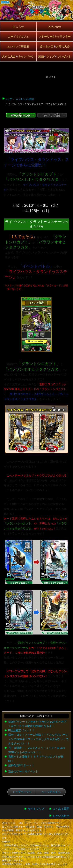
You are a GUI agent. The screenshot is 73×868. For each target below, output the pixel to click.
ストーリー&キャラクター (55, 37)
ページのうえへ (51, 792)
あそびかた (55, 27)
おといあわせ (61, 816)
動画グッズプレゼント (55, 56)
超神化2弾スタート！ (21, 765)
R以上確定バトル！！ (21, 730)
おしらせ (18, 27)
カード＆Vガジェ (18, 37)
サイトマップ (36, 809)
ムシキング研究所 (18, 46)
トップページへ (22, 792)
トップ (8, 99)
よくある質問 (61, 809)
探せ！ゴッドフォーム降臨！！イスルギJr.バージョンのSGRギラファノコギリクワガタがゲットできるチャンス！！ (38, 739)
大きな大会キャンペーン (18, 56)
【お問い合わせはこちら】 (56, 849)
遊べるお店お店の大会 (55, 46)
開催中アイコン (6, 47)
